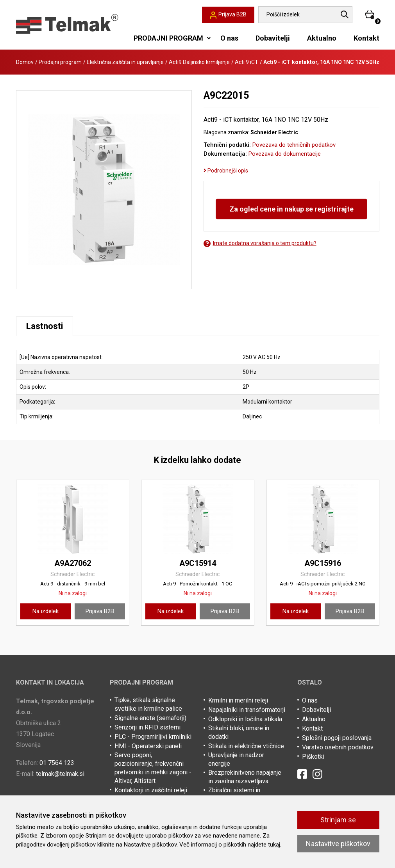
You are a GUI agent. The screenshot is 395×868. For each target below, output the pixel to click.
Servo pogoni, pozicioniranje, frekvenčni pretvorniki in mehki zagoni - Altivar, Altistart (153, 768)
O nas (229, 38)
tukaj (274, 845)
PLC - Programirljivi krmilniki (153, 737)
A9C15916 (323, 563)
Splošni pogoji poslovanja (337, 738)
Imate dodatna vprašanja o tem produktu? (260, 243)
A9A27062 (73, 563)
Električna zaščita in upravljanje (125, 62)
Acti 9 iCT (247, 62)
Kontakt (366, 38)
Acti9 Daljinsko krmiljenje (199, 62)
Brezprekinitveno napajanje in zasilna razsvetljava (245, 777)
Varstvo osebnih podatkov (338, 747)
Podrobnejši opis (226, 171)
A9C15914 (198, 563)
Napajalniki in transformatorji (247, 710)
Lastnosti (45, 326)
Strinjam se (338, 820)
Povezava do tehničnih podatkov (294, 145)
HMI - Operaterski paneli (148, 746)
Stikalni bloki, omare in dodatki (239, 732)
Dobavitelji (273, 38)
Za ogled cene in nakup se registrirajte (291, 209)
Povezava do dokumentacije (285, 154)
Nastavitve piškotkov (338, 844)
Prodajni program (60, 62)
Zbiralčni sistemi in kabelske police (234, 794)
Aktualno (322, 38)
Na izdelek (46, 611)
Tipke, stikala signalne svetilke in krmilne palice (148, 704)
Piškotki (313, 757)
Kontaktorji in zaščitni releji (151, 790)
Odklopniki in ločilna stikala (245, 719)
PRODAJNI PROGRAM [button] (168, 38)
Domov (25, 62)
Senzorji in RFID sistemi (147, 727)
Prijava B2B (100, 611)
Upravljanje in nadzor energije (236, 759)
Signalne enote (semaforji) (150, 718)
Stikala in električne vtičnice (246, 746)
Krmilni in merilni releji (238, 700)
